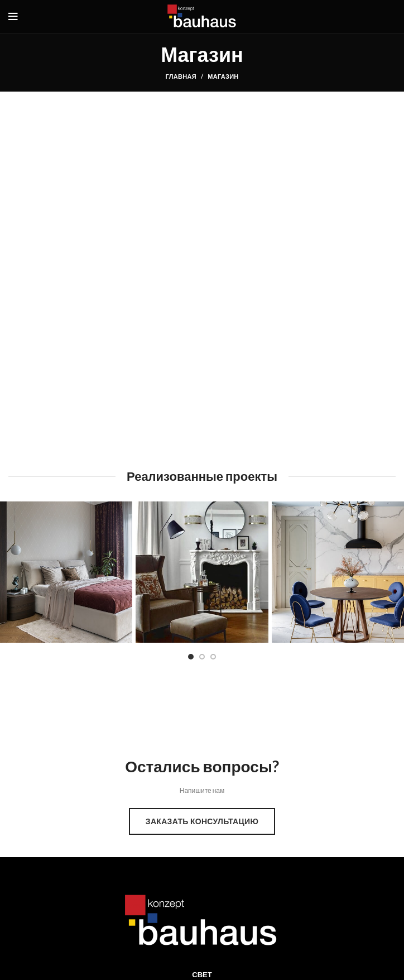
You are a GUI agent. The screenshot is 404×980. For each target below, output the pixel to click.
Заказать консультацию (202, 821)
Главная (181, 76)
